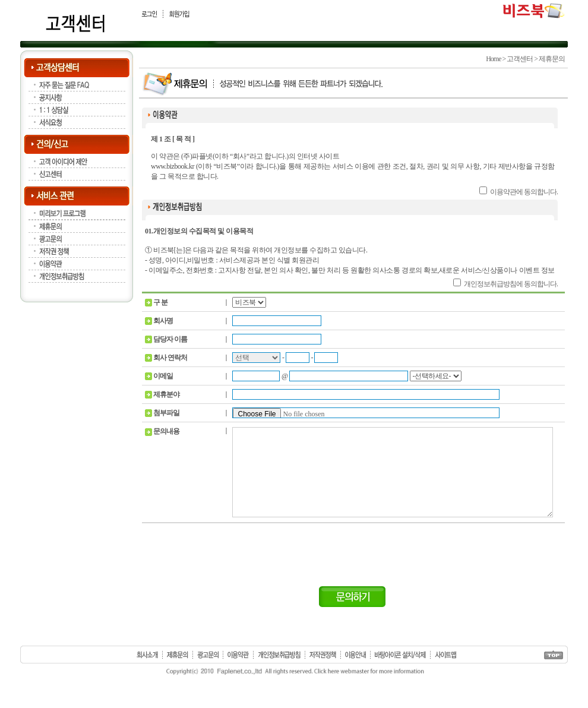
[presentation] (353, 570)
